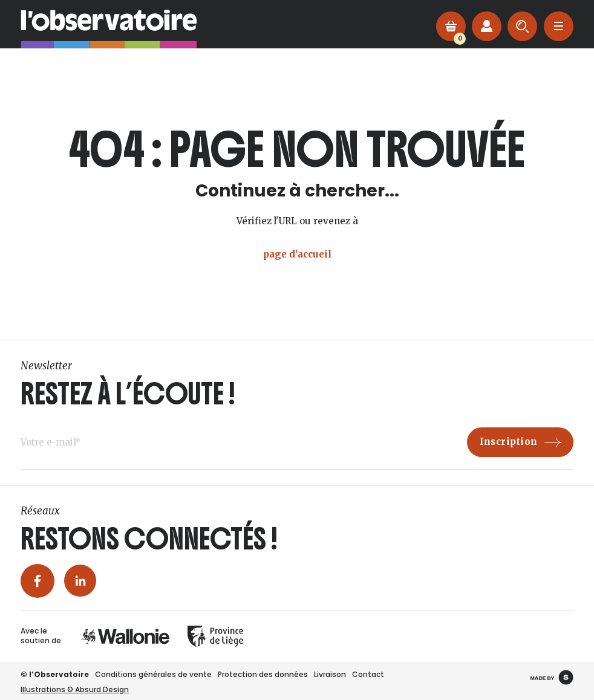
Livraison (330, 674)
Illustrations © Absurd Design (75, 689)
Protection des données (263, 674)
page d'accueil (297, 254)
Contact (368, 674)
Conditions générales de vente (153, 674)
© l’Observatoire (55, 674)
